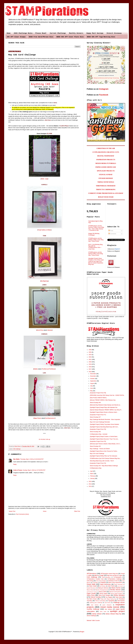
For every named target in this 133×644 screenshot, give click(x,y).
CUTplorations (118, 577)
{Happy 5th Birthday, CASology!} (94, 234)
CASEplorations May (96, 468)
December (93, 374)
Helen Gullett (93, 586)
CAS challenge (17, 449)
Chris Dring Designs (101, 581)
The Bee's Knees (92, 599)
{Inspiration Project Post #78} (98, 393)
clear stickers (95, 605)
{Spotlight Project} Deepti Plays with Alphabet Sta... (104, 407)
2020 (90, 362)
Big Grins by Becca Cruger (115, 575)
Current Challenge (58, 33)
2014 (90, 484)
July (91, 386)
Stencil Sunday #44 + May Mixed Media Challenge (104, 466)
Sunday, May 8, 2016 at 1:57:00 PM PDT (34, 470)
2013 (90, 486)
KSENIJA (44, 334)
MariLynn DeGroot (103, 588)
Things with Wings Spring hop (108, 599)
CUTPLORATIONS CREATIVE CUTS (106, 152)
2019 (90, 364)
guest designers (107, 605)
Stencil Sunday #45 (95, 446)
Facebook (104, 95)
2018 (90, 367)
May (92, 391)
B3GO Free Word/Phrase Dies (41, 37)
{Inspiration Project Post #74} (98, 463)
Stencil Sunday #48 (95, 403)
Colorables (95, 583)
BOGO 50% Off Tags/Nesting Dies (101, 37)
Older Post (77, 511)
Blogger (82, 632)
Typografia (111, 601)
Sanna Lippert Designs (116, 594)
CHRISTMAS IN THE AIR (106, 148)
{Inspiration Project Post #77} (98, 415)
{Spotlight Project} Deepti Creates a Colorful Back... (104, 437)
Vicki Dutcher (121, 601)
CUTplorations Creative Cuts (95, 579)
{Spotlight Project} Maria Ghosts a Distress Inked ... (104, 412)
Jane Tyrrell (111, 586)
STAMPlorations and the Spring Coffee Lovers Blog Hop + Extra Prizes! (96, 254)
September (93, 381)
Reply (15, 464)
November (93, 376)
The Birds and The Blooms (49, 369)
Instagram (104, 89)
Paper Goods (91, 593)
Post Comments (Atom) (22, 514)
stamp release (97, 614)
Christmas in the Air (114, 581)
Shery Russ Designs (104, 595)
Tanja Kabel (119, 597)
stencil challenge (91, 616)
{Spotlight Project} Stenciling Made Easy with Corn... (104, 427)
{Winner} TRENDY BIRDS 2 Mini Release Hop (103, 400)
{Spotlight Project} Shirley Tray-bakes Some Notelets (104, 424)
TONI (44, 236)
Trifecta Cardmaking (100, 601)
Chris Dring (90, 581)
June (92, 388)
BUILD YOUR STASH (106, 197)
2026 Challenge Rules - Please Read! (30, 33)
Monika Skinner (115, 590)
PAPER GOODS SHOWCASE (106, 167)
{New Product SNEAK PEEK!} (98, 398)
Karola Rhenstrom (91, 588)
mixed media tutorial (110, 607)
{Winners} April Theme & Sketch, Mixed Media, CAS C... (105, 444)
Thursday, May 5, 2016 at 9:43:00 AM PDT (32, 459)
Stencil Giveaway (114, 33)
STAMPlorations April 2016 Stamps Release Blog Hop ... (105, 458)
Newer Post (12, 511)
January (93, 478)
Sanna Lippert (103, 594)
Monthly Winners (76, 33)
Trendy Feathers (42, 230)
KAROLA (44, 185)
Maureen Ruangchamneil (102, 590)
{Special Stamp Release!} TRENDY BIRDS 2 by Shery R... (106, 410)
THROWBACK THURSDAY (106, 186)
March (92, 474)
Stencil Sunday (96, 597)
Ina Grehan (103, 586)
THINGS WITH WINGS (106, 182)
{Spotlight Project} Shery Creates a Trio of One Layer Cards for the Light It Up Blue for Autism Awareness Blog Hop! (96, 261)
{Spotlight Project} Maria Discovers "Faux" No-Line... (104, 439)
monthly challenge (93, 609)
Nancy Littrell (103, 592)
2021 (90, 359)
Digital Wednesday (105, 584)
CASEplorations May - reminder (99, 434)
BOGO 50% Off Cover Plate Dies (70, 37)
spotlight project (117, 611)
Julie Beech (120, 586)
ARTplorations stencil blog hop (109, 574)
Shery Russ (91, 595)
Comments (112, 234)
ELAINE (50, 133)
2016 (90, 372)
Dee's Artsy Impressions (115, 583)
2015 (90, 481)
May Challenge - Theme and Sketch (100, 449)
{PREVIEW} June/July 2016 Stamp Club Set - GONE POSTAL (107, 395)
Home (9, 33)
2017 (90, 369)
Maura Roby (90, 590)
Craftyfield (103, 583)
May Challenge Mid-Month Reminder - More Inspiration (105, 420)
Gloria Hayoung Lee (119, 584)
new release (108, 609)
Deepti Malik (91, 584)
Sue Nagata (109, 597)
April (92, 471)
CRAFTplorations (106, 577)
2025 (90, 352)
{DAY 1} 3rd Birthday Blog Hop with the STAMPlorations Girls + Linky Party (95, 247)
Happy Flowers (38, 418)
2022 (90, 357)
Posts (111, 231)
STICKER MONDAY (106, 178)
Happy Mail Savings (95, 33)
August (92, 383)
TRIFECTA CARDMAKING (106, 190)
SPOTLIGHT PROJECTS (106, 171)
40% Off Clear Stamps (16, 37)
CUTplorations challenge (115, 579)
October (93, 379)
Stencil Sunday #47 (95, 417)
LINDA (44, 285)
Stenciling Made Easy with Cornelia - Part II (102, 461)
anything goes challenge (96, 603)
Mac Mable (16, 459)
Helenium (50, 330)
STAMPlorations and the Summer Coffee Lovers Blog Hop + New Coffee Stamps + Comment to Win (96, 228)
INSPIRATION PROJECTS (106, 160)
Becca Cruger (99, 575)
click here (67, 428)
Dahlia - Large (44, 179)
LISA (44, 373)
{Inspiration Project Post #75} (98, 441)
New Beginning (44, 281)
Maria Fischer (116, 588)
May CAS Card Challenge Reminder (100, 422)
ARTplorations (91, 573)
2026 (90, 350)
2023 (90, 355)
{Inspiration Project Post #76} (98, 429)
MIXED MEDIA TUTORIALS (106, 163)
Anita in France (18, 470)
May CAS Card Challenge (97, 454)
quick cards (103, 611)
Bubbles (36, 369)
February (93, 476)
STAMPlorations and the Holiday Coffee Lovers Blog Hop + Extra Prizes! (96, 240)
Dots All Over (40, 330)
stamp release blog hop (113, 614)
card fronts (107, 603)
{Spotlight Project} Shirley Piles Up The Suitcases (104, 456)
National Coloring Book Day (116, 592)
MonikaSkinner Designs (92, 592)
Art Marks (49, 230)
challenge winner (119, 602)
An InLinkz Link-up (44, 439)
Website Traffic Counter (93, 621)
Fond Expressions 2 (50, 418)
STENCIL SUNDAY (106, 175)
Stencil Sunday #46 (95, 432)
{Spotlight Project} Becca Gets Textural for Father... (104, 451)
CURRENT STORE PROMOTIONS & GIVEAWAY (106, 193)
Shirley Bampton (119, 595)
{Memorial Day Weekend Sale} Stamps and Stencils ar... (105, 405)
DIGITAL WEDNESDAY (106, 156)
